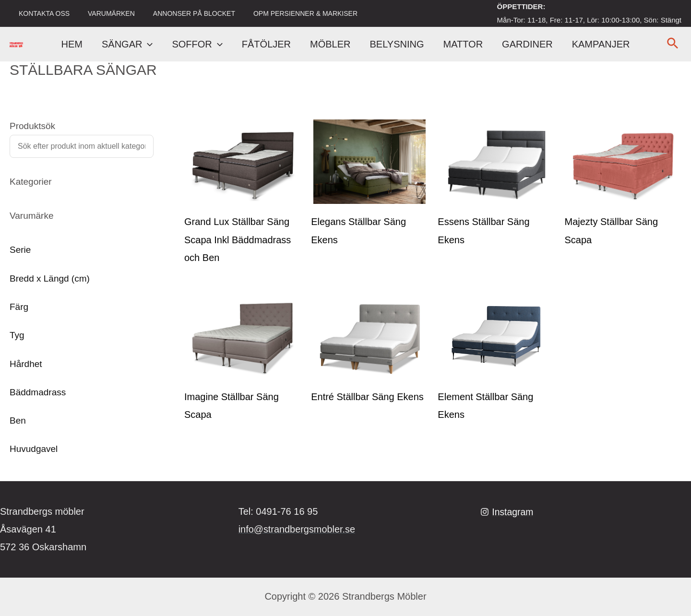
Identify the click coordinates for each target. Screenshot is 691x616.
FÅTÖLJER (266, 44)
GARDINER (527, 44)
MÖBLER (330, 44)
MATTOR (463, 44)
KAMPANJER (601, 44)
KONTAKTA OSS (42, 13)
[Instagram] (507, 512)
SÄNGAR (127, 44)
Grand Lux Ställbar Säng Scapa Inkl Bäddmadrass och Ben (238, 239)
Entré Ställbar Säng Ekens (367, 397)
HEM (72, 44)
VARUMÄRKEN (104, 13)
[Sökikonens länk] (673, 44)
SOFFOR (197, 44)
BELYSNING (397, 44)
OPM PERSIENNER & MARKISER (289, 13)
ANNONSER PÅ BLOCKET (182, 13)
